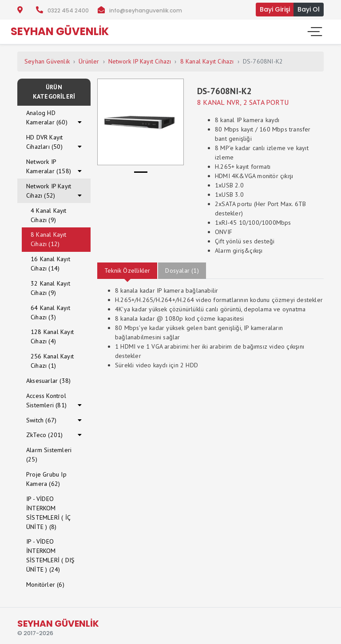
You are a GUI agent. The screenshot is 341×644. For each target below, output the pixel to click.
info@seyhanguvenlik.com (146, 10)
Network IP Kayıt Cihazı (140, 61)
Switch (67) (41, 420)
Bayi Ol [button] (309, 9)
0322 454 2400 (68, 10)
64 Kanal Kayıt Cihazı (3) (50, 312)
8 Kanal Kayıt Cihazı (207, 61)
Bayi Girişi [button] (275, 9)
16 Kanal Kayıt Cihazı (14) (50, 264)
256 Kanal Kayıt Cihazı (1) (52, 361)
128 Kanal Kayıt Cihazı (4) (52, 336)
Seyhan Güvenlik (47, 61)
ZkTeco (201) (44, 435)
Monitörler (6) (45, 584)
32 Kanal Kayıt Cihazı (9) (50, 288)
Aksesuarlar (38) (48, 381)
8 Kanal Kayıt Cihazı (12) (49, 239)
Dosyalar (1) (182, 270)
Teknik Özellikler (127, 270)
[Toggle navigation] (314, 32)
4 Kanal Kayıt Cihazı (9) (49, 215)
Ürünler (89, 61)
